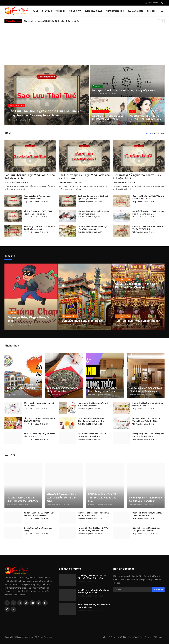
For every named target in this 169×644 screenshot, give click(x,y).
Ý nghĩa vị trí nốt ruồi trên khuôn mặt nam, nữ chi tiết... (93, 591)
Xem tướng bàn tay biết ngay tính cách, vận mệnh (94, 606)
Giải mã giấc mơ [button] (136, 11)
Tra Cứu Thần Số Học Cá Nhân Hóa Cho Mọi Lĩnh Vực (22, 499)
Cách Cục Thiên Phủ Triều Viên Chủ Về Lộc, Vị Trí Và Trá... (148, 228)
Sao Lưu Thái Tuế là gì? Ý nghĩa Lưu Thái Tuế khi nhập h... (30, 177)
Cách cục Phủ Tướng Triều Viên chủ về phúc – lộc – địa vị (148, 197)
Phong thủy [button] (76, 11)
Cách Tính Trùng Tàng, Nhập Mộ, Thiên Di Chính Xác (147, 514)
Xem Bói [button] (152, 11)
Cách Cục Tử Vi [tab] (158, 133)
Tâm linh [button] (61, 11)
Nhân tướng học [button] (116, 11)
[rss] (13, 609)
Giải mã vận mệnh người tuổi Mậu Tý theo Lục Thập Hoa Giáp (52, 21)
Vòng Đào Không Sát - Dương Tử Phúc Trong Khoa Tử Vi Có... (145, 117)
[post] (47, 95)
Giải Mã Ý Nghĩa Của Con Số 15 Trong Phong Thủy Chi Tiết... (146, 420)
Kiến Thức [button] (48, 11)
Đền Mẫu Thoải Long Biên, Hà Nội (83, 321)
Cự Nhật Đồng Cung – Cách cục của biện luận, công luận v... (148, 212)
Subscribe (158, 589)
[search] (162, 11)
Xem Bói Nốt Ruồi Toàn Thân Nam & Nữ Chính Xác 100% (94, 514)
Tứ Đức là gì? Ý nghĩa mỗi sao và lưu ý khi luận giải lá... (137, 177)
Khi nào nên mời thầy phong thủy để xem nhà (63, 390)
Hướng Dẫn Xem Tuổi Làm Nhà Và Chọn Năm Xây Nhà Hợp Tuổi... (93, 529)
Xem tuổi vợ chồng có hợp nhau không (38, 529)
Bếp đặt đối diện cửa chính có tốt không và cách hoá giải (145, 390)
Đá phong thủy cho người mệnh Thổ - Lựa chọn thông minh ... (92, 420)
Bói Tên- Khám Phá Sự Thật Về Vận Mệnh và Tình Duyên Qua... (39, 514)
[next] (163, 21)
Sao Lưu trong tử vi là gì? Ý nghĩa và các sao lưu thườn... (84, 177)
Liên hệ (103, 637)
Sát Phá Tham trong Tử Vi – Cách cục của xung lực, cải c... (38, 212)
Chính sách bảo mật (142, 637)
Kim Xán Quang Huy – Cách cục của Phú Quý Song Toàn (94, 212)
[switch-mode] (163, 3)
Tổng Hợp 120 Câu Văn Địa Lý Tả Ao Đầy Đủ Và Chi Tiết (39, 420)
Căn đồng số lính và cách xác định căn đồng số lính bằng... (92, 577)
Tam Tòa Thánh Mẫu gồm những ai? (137, 321)
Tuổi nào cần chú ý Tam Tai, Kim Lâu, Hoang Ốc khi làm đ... (22, 388)
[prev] (159, 21)
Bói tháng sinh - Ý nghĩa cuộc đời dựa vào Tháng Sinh (145, 499)
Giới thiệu (158, 637)
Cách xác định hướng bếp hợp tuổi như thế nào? (39, 404)
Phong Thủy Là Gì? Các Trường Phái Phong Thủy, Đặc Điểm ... (148, 435)
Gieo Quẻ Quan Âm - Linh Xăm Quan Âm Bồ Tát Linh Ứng (62, 498)
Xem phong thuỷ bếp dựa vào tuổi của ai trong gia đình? (93, 404)
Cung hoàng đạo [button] (94, 11)
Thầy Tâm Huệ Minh (16, 120)
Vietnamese (151, 3)
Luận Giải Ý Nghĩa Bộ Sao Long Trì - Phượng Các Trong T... (107, 117)
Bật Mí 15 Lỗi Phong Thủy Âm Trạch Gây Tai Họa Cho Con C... (39, 435)
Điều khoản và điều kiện (120, 637)
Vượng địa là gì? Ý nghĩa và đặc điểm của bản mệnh (38, 197)
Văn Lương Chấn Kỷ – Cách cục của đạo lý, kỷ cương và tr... (39, 228)
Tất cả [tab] (148, 133)
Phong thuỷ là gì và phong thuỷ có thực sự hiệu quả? (148, 404)
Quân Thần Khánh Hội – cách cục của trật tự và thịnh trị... (93, 228)
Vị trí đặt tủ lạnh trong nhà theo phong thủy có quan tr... (104, 390)
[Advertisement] (84, 43)
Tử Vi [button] (36, 11)
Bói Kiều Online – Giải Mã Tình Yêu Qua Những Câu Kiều (102, 498)
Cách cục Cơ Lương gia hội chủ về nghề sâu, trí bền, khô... (93, 197)
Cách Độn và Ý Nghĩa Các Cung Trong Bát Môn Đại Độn (146, 529)
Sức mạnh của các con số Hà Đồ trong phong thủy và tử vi (124, 90)
